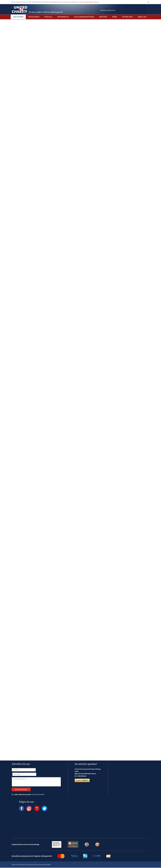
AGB (49, 865)
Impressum (31, 865)
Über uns (14, 865)
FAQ (26, 865)
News (23, 865)
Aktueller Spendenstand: (108, 10)
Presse (19, 865)
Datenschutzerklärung (92, 2)
